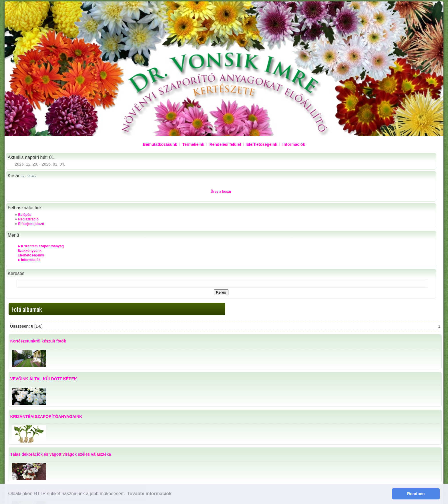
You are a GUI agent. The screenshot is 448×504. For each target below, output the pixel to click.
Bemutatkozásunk (160, 144)
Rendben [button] (416, 494)
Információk (294, 144)
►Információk (29, 260)
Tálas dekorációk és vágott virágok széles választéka (61, 454)
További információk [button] (149, 494)
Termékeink (193, 144)
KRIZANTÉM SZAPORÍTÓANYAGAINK (46, 417)
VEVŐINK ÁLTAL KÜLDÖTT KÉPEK (44, 379)
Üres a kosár (221, 192)
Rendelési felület (225, 144)
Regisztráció (28, 219)
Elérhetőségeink (262, 144)
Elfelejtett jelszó (31, 224)
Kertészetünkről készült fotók (38, 341)
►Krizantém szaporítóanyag (41, 246)
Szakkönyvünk (30, 251)
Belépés (25, 215)
